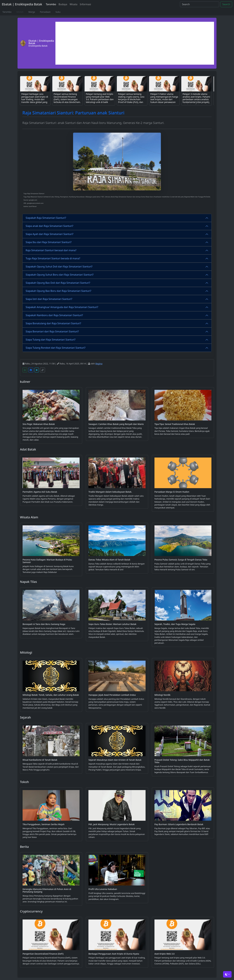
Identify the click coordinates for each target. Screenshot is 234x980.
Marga (32, 12)
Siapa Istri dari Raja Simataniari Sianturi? (49, 299)
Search (226, 4)
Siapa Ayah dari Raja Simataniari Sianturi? (50, 234)
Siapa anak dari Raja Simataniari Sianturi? (49, 226)
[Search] (200, 4)
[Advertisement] (135, 43)
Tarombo (51, 4)
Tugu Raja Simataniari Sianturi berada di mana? (53, 258)
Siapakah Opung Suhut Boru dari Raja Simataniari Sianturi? (60, 275)
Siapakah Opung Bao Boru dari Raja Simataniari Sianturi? (58, 291)
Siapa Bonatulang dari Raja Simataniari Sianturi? (53, 323)
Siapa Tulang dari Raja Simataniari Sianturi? (51, 340)
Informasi (85, 4)
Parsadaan (45, 12)
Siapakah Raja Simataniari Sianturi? (46, 218)
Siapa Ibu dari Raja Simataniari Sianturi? (49, 242)
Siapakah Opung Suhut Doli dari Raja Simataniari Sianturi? (59, 267)
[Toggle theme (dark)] (227, 974)
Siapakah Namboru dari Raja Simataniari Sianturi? (54, 315)
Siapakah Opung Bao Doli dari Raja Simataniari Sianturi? (58, 283)
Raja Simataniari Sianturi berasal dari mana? (51, 250)
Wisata (73, 4)
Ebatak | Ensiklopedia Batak (22, 4)
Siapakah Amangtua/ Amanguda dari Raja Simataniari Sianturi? (62, 307)
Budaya (63, 4)
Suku (58, 12)
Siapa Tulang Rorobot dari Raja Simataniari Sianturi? (56, 348)
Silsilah (20, 12)
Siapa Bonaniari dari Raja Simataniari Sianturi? (52, 331)
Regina (99, 364)
